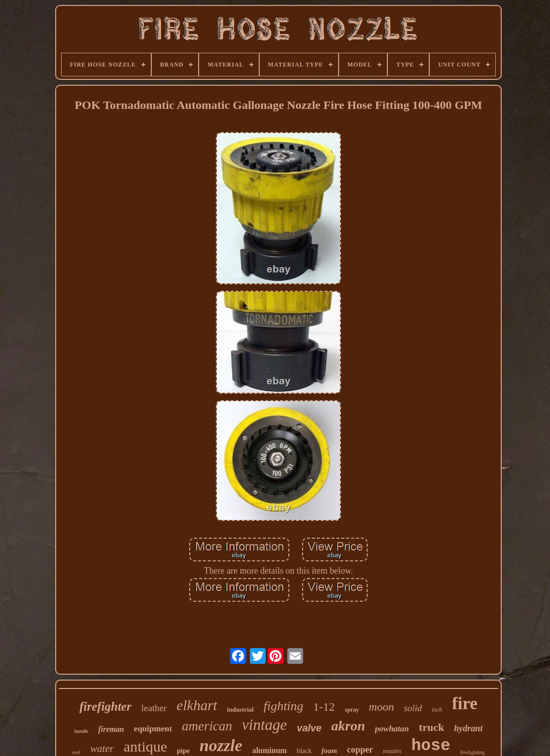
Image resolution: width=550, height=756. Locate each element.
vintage (264, 725)
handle (81, 731)
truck (431, 727)
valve (309, 728)
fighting (284, 706)
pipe (183, 751)
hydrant (468, 728)
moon (381, 707)
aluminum (270, 750)
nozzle (221, 745)
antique (145, 746)
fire (465, 704)
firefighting (473, 752)
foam (329, 751)
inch (437, 710)
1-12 (324, 707)
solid (413, 708)
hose (430, 746)
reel (76, 752)
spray (352, 710)
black (304, 751)
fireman (111, 729)
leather (154, 708)
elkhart (197, 705)
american (207, 726)
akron (348, 726)
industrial (241, 709)
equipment (153, 729)
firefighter (105, 706)
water (102, 749)
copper (360, 750)
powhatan (392, 729)
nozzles (392, 751)
